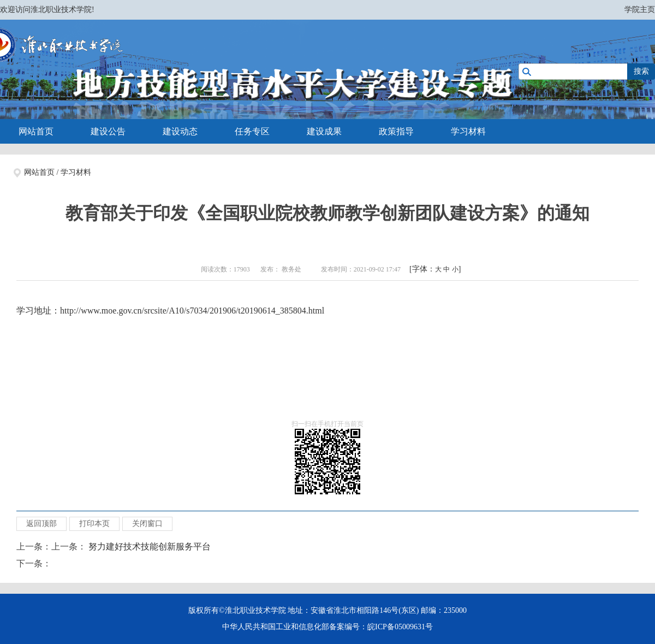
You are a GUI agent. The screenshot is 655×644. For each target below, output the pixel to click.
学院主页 (640, 10)
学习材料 (468, 131)
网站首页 (36, 131)
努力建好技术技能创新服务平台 (150, 546)
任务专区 (252, 131)
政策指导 (396, 131)
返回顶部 (41, 524)
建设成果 (324, 131)
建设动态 (180, 131)
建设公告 (108, 131)
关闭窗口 (147, 524)
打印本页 (94, 524)
